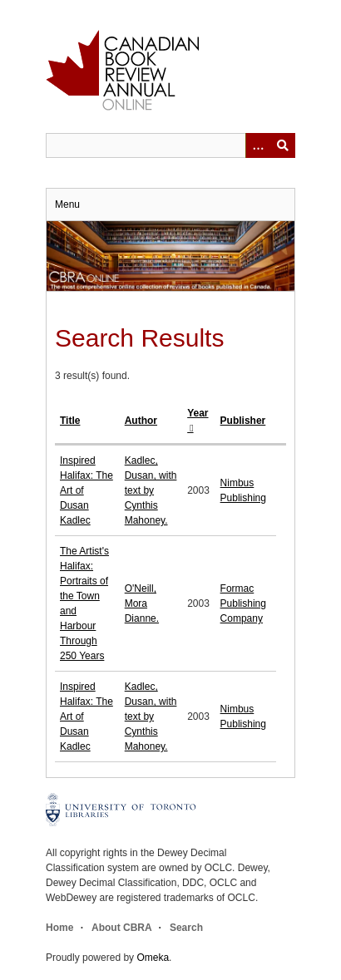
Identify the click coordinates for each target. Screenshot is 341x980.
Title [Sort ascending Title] (70, 421)
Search (186, 928)
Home (59, 928)
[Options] (258, 145)
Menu (67, 204)
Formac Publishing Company (243, 603)
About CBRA (121, 928)
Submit (283, 145)
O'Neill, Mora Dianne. (142, 603)
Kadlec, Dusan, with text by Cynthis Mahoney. (151, 490)
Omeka (153, 958)
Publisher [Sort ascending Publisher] (243, 421)
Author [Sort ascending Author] (141, 421)
